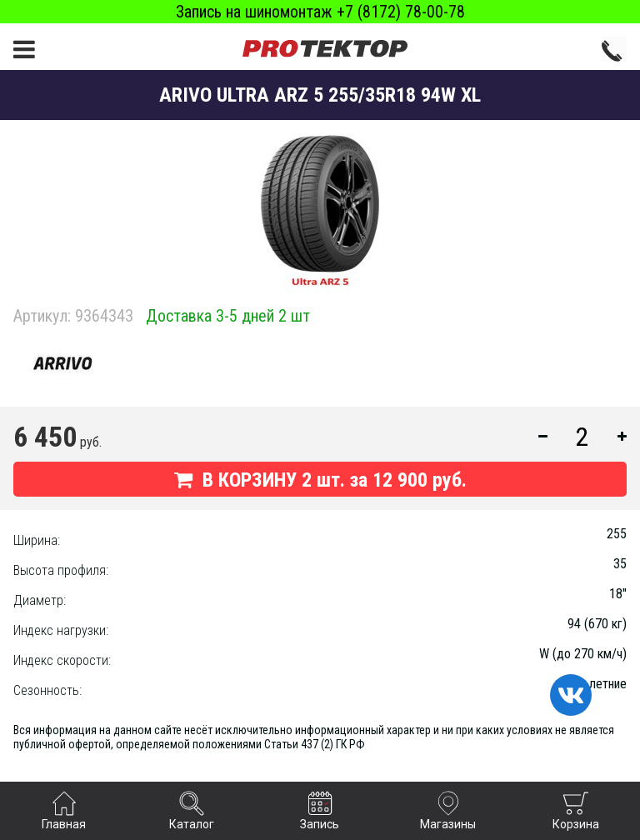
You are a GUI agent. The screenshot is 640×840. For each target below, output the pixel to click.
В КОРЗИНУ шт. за (320, 480)
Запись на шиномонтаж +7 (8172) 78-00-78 (320, 12)
